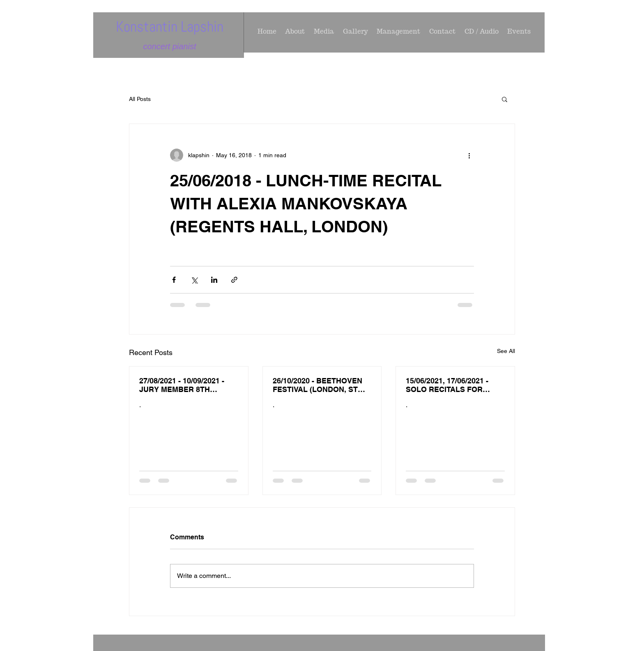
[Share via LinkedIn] (214, 280)
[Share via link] (234, 280)
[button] (505, 99)
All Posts (140, 99)
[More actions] (469, 155)
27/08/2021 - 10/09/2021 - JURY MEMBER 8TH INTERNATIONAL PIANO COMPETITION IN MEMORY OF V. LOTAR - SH (187, 385)
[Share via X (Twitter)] (194, 280)
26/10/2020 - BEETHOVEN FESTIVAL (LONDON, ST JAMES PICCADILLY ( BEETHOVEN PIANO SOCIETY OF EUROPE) (317, 385)
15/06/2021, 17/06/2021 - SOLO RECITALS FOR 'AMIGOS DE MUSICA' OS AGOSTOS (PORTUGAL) (451, 385)
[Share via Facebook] (174, 280)
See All (506, 351)
